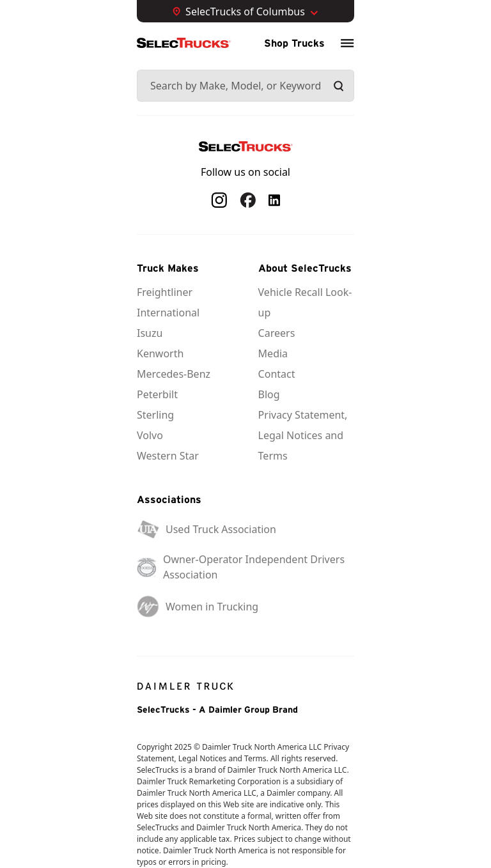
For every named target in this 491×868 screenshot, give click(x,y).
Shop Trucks (294, 43)
